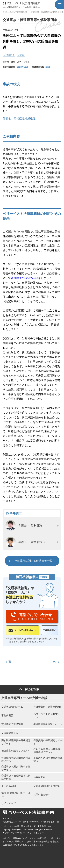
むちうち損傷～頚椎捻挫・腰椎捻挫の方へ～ (48, 751)
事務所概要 (7, 715)
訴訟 (22, 55)
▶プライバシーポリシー (14, 833)
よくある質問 (9, 786)
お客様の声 (39, 777)
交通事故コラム (10, 733)
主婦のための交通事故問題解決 (48, 759)
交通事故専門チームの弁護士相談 (24, 698)
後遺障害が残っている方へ (16, 751)
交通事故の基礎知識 (12, 724)
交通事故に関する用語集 (47, 786)
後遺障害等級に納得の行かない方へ (16, 759)
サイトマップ (9, 803)
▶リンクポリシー (35, 833)
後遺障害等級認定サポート (48, 724)
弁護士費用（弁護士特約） (48, 707)
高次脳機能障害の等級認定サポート (16, 742)
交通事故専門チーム (12, 707)
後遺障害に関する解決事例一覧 (33, 561)
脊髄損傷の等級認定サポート (48, 742)
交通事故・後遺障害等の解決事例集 (16, 777)
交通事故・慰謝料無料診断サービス (16, 768)
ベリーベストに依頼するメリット (48, 715)
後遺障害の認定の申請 (25, 278)
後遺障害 (10, 55)
